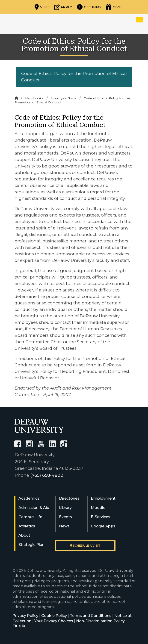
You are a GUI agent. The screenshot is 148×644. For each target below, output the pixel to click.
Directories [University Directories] (69, 498)
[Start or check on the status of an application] (63, 7)
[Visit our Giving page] (113, 7)
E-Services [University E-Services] (101, 517)
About (24, 535)
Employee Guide (64, 98)
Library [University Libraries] (65, 508)
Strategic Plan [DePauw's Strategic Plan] (31, 545)
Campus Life (30, 517)
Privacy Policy (25, 616)
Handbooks (34, 98)
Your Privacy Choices (54, 621)
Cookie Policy (54, 616)
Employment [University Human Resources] (103, 498)
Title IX (19, 626)
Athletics (27, 526)
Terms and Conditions (91, 616)
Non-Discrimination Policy (100, 621)
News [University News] (64, 526)
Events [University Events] (65, 517)
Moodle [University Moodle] (98, 508)
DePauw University (31, 24)
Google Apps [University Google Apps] (103, 526)
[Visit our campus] (42, 7)
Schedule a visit (85, 546)
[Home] (16, 98)
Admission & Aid (34, 508)
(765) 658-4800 (47, 475)
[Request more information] (89, 7)
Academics (29, 498)
